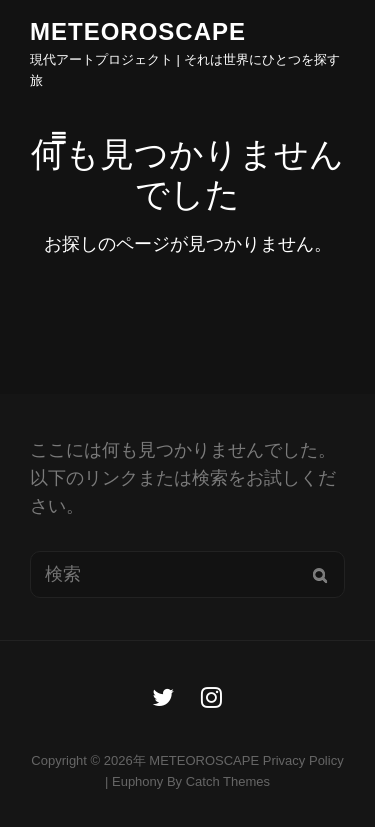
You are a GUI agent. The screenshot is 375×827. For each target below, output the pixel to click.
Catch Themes (228, 781)
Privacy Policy (303, 760)
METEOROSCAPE (138, 31)
